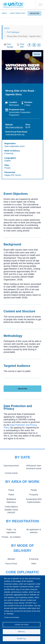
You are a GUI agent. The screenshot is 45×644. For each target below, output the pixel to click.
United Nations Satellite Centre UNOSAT (11, 510)
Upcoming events (11, 466)
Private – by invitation (11, 537)
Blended (11, 559)
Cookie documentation (12, 617)
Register (34, 13)
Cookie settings (22, 625)
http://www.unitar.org (14, 127)
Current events (11, 473)
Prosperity (34, 495)
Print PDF (22, 46)
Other (34, 564)
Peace (11, 490)
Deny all (22, 632)
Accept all (22, 639)
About (4, 13)
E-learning (34, 559)
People (34, 490)
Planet (11, 495)
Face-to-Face (11, 564)
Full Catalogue (13, 32)
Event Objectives (18, 13)
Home (7, 28)
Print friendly (10, 46)
